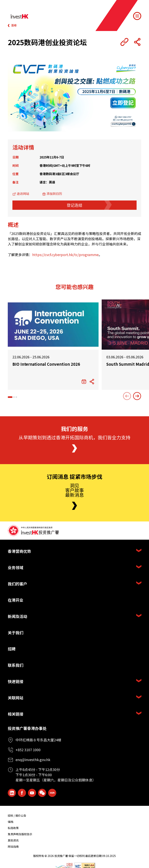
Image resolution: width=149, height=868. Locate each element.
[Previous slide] (127, 396)
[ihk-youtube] (32, 793)
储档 (10, 822)
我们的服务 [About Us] (74, 429)
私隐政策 (13, 828)
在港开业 (16, 600)
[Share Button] (137, 42)
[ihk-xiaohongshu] (52, 793)
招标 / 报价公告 (17, 816)
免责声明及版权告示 (20, 834)
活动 (14, 25)
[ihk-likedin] (12, 793)
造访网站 (23, 194)
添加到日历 (54, 194)
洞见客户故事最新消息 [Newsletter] (74, 490)
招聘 (12, 649)
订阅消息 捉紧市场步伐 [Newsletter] (74, 477)
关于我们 (16, 633)
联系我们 (16, 665)
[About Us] (74, 448)
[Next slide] (137, 396)
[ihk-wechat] (42, 793)
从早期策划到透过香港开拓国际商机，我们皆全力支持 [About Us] (74, 437)
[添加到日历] (84, 382)
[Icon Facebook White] (22, 793)
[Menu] (137, 16)
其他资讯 (13, 840)
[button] (10, 397)
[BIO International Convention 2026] (53, 325)
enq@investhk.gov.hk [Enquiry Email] (33, 760)
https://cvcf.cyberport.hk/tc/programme (65, 255)
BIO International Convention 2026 (46, 364)
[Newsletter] (74, 506)
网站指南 (13, 846)
